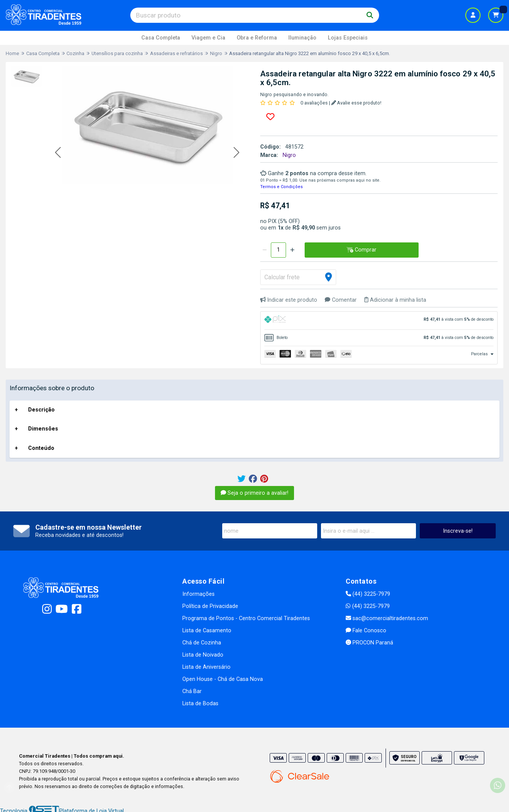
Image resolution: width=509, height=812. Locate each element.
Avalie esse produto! (356, 103)
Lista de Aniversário (206, 667)
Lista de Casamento (207, 631)
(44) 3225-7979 (368, 594)
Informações (198, 594)
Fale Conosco (366, 631)
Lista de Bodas (200, 704)
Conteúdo (41, 448)
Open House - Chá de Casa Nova (223, 679)
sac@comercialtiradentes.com (387, 618)
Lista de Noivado (203, 655)
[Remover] (265, 250)
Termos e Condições (281, 187)
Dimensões (43, 429)
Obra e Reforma (257, 38)
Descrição (41, 410)
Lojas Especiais (348, 38)
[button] (58, 153)
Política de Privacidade (210, 606)
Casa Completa (161, 38)
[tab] (379, 321)
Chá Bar (192, 691)
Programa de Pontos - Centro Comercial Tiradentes (246, 618)
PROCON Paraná (369, 643)
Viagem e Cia (208, 38)
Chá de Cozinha (202, 643)
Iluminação (302, 38)
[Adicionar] (292, 250)
